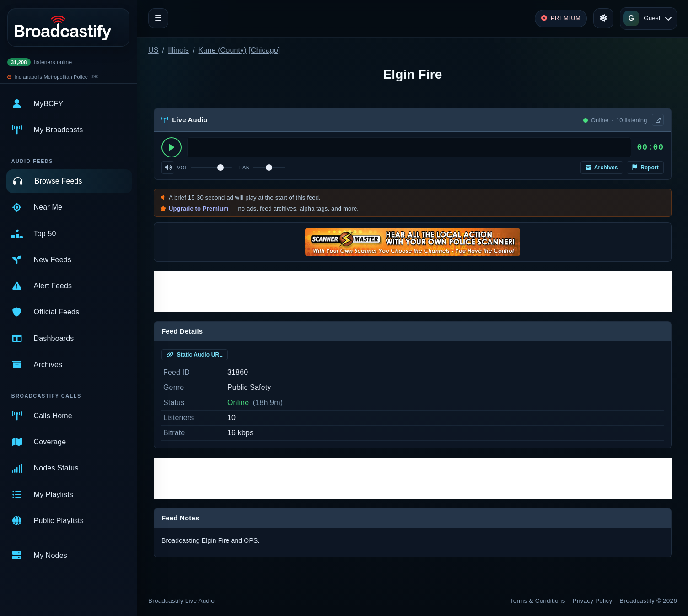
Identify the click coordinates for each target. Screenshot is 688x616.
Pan (245, 168)
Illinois (178, 50)
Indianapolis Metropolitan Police (51, 77)
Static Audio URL (195, 355)
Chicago (264, 50)
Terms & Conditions (538, 601)
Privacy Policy (593, 601)
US (153, 50)
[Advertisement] (413, 292)
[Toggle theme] (603, 18)
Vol (182, 168)
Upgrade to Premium (199, 208)
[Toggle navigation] (158, 18)
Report (645, 168)
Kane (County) (223, 50)
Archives (602, 168)
